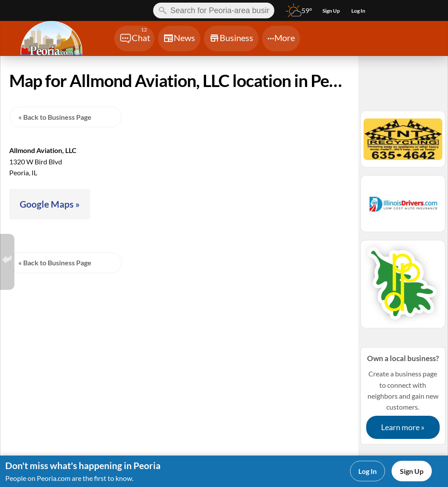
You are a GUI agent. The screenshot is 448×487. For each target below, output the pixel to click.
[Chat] (134, 38)
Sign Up (412, 471)
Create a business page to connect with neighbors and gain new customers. (403, 396)
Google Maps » (50, 204)
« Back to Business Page (55, 117)
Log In (367, 471)
